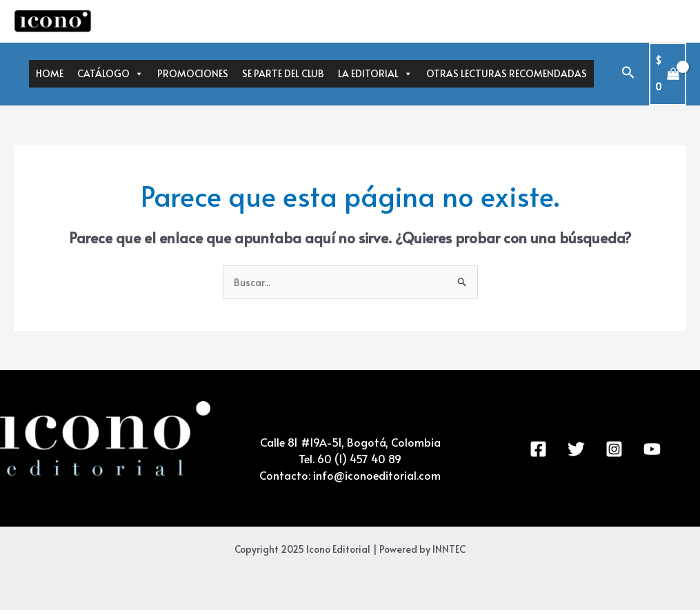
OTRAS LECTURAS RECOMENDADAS (507, 73)
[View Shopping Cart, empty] (668, 74)
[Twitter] (576, 449)
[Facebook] (538, 449)
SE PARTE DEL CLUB (283, 73)
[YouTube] (652, 449)
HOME (50, 73)
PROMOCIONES (193, 73)
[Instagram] (614, 449)
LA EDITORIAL (375, 74)
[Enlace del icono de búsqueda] (628, 74)
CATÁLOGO (110, 74)
